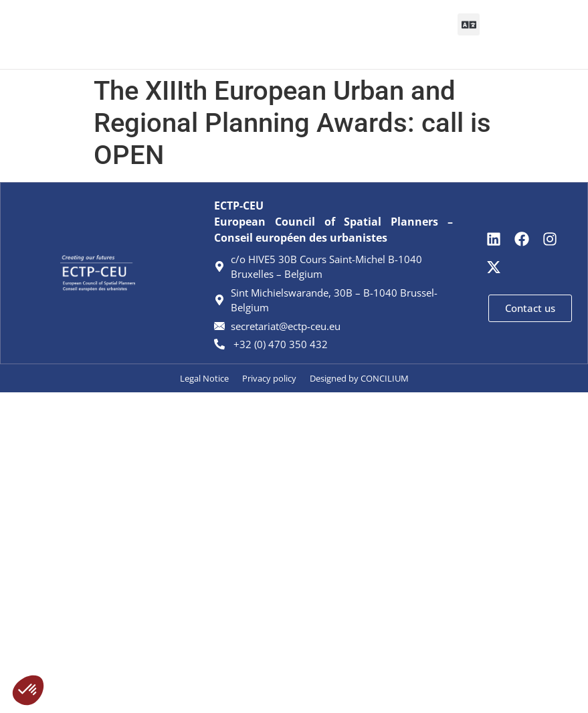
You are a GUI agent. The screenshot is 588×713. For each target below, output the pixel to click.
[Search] (523, 34)
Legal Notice (204, 378)
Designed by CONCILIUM (359, 378)
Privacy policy (269, 378)
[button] (277, 34)
